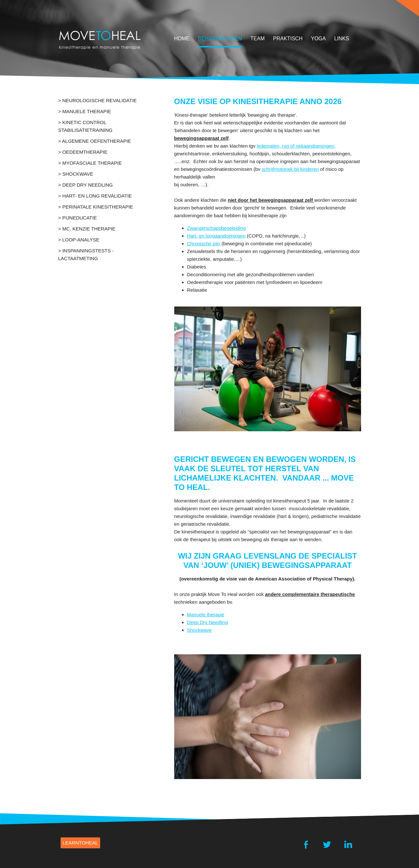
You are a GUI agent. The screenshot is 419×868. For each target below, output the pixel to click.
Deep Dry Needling (208, 622)
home (182, 39)
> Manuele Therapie (85, 111)
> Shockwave (76, 174)
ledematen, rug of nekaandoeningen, (296, 146)
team (257, 39)
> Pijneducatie (78, 218)
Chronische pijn (204, 244)
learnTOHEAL (81, 843)
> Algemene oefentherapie (95, 141)
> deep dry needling (86, 185)
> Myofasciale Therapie (90, 163)
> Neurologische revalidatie (98, 100)
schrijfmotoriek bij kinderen (290, 169)
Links (342, 39)
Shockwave (200, 630)
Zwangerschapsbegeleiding (217, 228)
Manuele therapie (206, 614)
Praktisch (288, 39)
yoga (318, 39)
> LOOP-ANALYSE (79, 240)
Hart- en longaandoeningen (216, 236)
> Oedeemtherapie (83, 152)
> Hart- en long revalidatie (95, 196)
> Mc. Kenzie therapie (87, 229)
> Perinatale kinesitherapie (96, 207)
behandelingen (220, 39)
